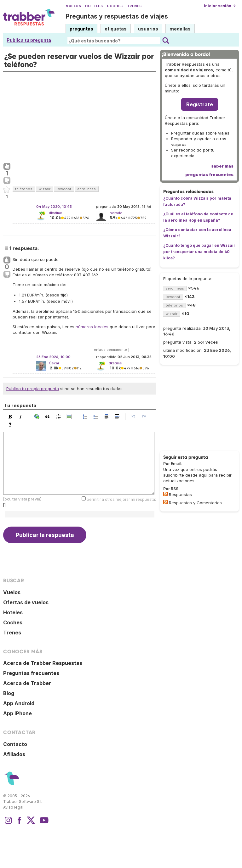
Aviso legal (13, 807)
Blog (9, 693)
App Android (19, 703)
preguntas (81, 29)
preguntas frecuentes (209, 174)
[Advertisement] (80, 116)
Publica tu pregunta (29, 40)
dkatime (55, 213)
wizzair (45, 189)
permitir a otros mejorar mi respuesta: (121, 499)
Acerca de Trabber (27, 683)
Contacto (15, 744)
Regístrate (200, 104)
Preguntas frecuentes (31, 673)
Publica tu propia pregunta (33, 389)
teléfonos (24, 189)
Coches (115, 6)
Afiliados (14, 754)
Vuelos (73, 6)
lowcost (64, 189)
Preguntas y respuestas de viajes (117, 16)
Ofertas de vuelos (26, 602)
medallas (180, 29)
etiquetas (116, 29)
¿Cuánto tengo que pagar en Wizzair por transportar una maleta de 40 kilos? (199, 252)
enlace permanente (110, 350)
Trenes (134, 6)
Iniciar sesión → (220, 6)
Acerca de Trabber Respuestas (43, 663)
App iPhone (17, 713)
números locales (92, 327)
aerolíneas (87, 189)
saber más (222, 166)
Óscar (54, 363)
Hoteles (94, 6)
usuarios (148, 29)
